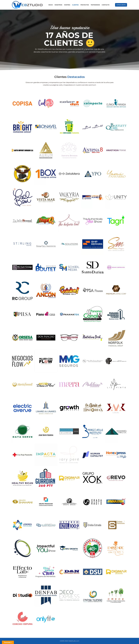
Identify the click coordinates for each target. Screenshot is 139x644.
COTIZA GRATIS (121, 5)
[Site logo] (27, 5)
